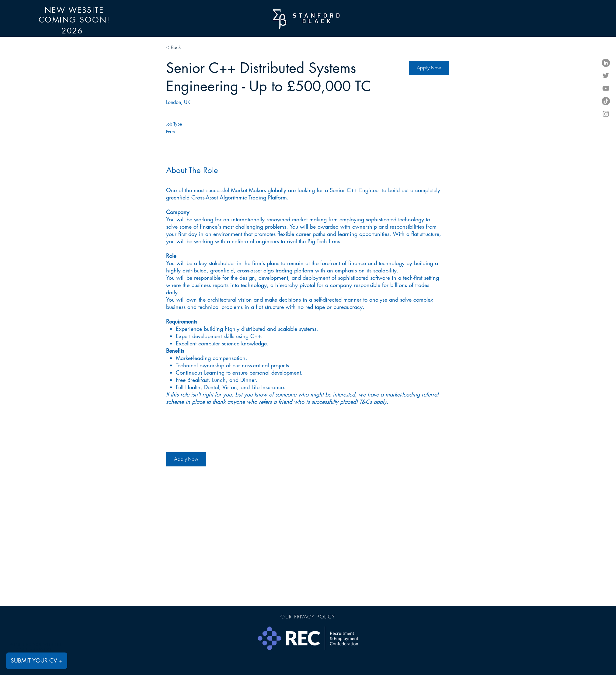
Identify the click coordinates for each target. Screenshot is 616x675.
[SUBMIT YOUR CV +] (37, 661)
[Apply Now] (429, 68)
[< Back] (188, 47)
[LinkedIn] (606, 63)
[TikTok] (606, 101)
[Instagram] (606, 114)
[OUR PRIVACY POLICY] (308, 617)
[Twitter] (606, 76)
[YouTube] (606, 88)
